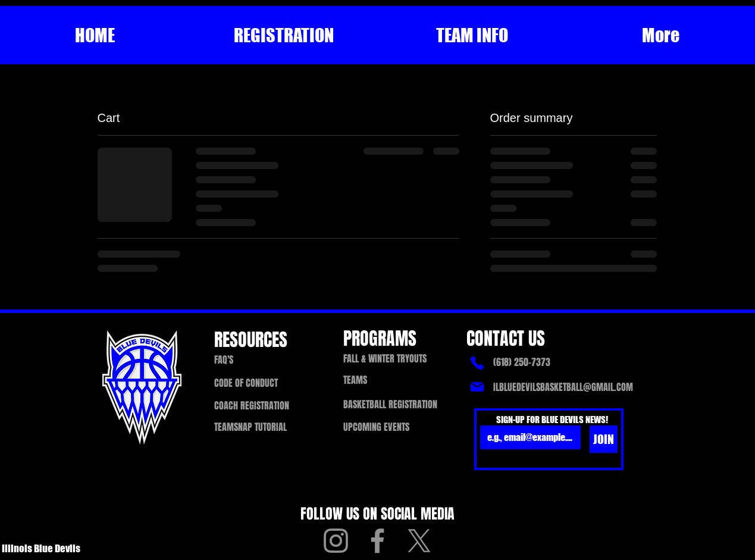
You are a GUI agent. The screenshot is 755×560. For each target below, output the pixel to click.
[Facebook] (377, 541)
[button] (252, 406)
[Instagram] (336, 541)
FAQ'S (224, 360)
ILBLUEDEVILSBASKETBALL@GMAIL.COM (563, 387)
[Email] (527, 437)
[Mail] (477, 387)
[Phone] (477, 363)
